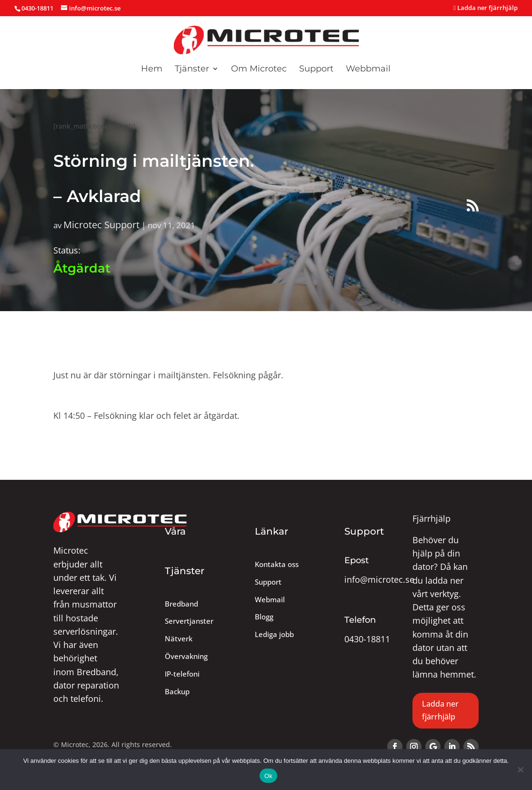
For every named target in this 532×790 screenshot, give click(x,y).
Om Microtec (259, 70)
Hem (152, 70)
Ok (268, 776)
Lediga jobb (274, 634)
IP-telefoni (182, 674)
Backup (177, 692)
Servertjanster (189, 621)
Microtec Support (101, 224)
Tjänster (192, 70)
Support (316, 70)
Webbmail (368, 70)
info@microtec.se (379, 579)
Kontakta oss (277, 564)
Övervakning (186, 656)
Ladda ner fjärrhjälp (486, 8)
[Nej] (520, 770)
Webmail (270, 600)
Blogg (264, 617)
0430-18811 (367, 639)
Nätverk (179, 639)
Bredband (181, 604)
